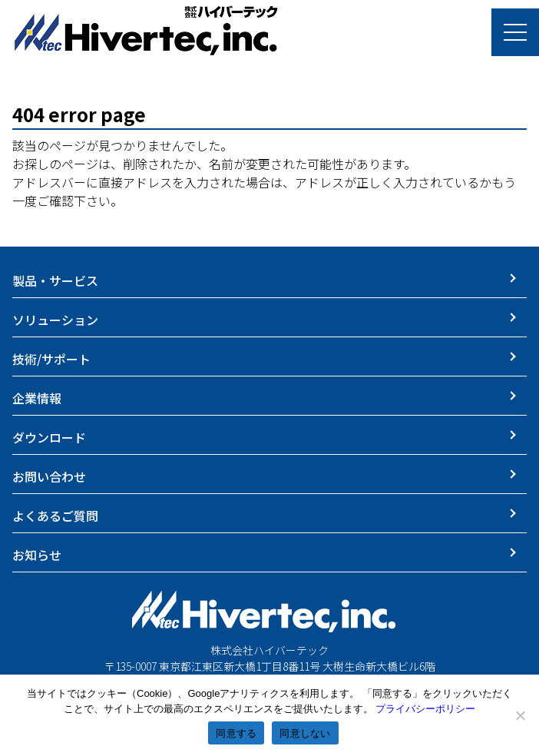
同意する (236, 733)
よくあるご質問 (55, 516)
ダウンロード (49, 437)
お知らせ (37, 555)
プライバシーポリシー (425, 709)
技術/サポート (51, 359)
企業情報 (37, 398)
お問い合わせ (49, 476)
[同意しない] (520, 715)
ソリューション (55, 320)
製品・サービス (55, 280)
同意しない (305, 733)
